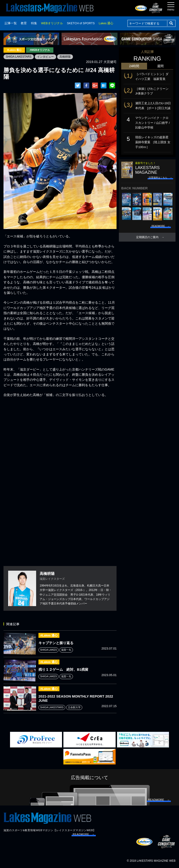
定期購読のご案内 (147, 237)
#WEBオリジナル (40, 50)
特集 (34, 23)
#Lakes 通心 (14, 50)
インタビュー (45, 57)
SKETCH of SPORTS (81, 23)
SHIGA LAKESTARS (19, 57)
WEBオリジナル (52, 23)
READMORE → (84, 834)
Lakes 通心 (106, 23)
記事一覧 (11, 23)
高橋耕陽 (65, 57)
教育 (24, 23)
